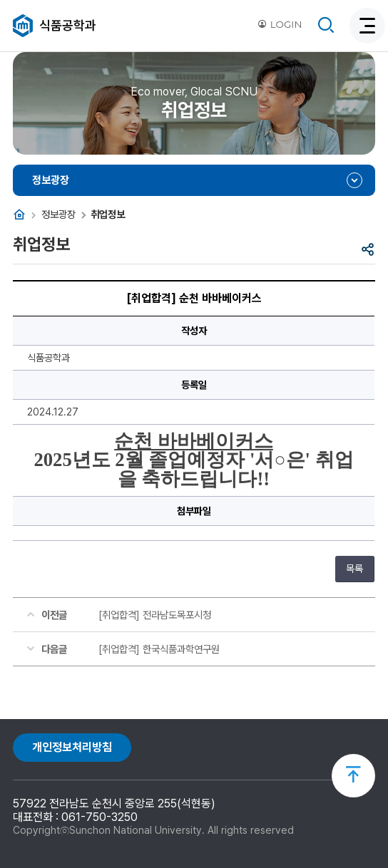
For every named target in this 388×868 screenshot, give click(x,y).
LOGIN (280, 24)
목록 (354, 569)
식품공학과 (68, 25)
